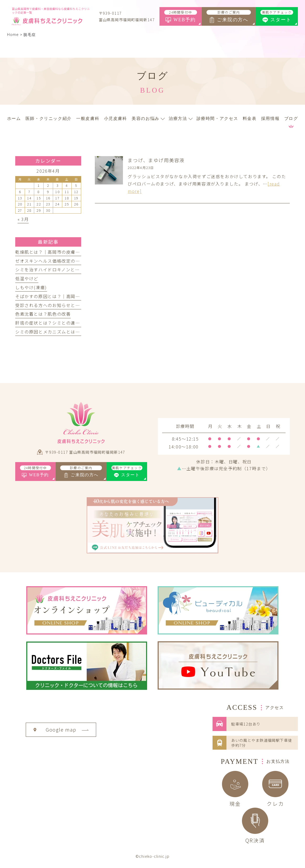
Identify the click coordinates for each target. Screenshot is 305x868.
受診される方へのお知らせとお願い (52, 305)
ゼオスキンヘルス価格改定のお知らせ (55, 261)
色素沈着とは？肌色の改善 (43, 314)
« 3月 (23, 219)
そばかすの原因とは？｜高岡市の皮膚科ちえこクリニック (75, 296)
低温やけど (27, 278)
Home (13, 35)
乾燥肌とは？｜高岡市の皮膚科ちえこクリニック (66, 252)
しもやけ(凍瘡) (31, 287)
